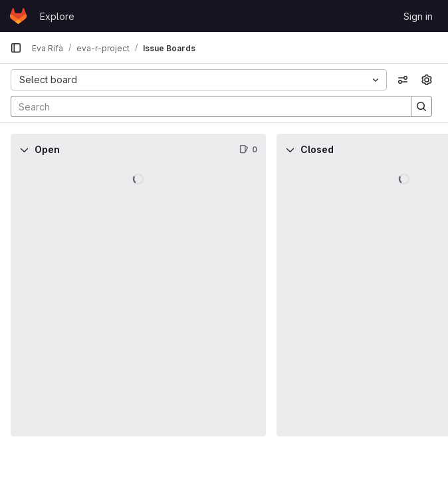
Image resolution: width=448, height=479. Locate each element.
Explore (57, 16)
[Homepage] (18, 16)
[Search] (204, 106)
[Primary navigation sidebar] (16, 48)
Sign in (418, 16)
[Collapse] (24, 150)
